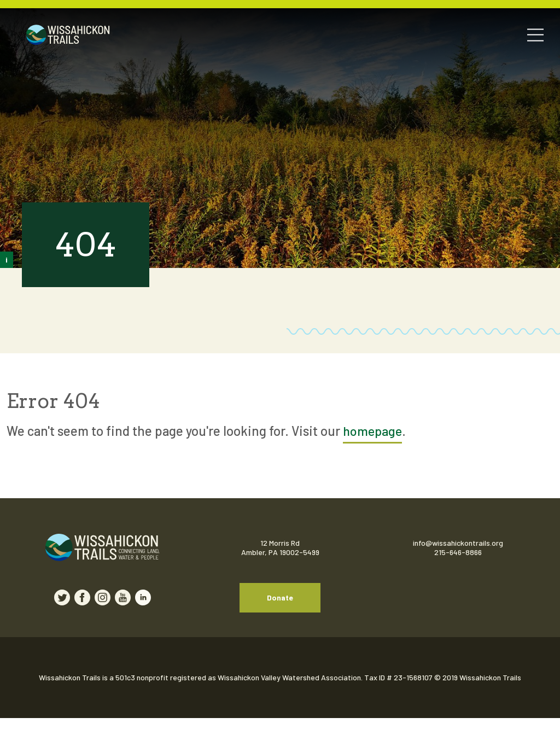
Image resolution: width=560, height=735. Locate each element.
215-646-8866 (458, 553)
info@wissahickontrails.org (458, 543)
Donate (280, 606)
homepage (374, 431)
